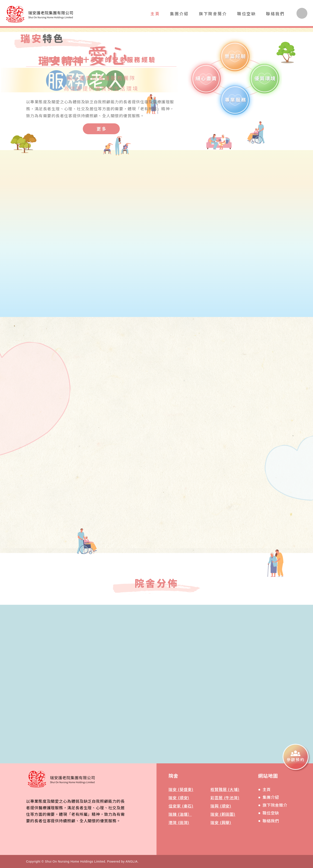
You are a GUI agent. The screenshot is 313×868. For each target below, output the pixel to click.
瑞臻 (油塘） (180, 814)
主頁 (155, 13)
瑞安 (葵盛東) (181, 789)
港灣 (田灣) (179, 822)
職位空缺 (246, 13)
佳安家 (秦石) (181, 806)
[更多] (101, 129)
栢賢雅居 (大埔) (225, 789)
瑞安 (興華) (221, 822)
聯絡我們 (275, 13)
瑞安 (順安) (179, 798)
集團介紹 (179, 13)
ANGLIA (132, 861)
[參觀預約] (296, 757)
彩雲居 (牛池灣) (225, 798)
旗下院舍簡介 (213, 13)
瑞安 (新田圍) (223, 814)
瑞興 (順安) (221, 806)
